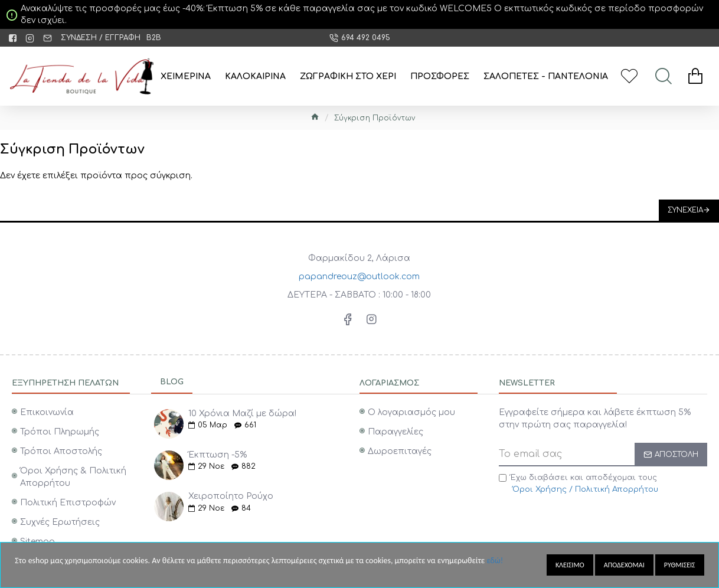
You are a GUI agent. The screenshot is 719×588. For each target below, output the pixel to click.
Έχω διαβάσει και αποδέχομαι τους (579, 484)
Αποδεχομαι (624, 565)
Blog (172, 382)
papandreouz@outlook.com (359, 277)
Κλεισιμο (570, 565)
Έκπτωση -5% (218, 455)
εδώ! (495, 561)
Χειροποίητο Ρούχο (231, 496)
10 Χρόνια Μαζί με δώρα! (242, 414)
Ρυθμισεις (680, 565)
